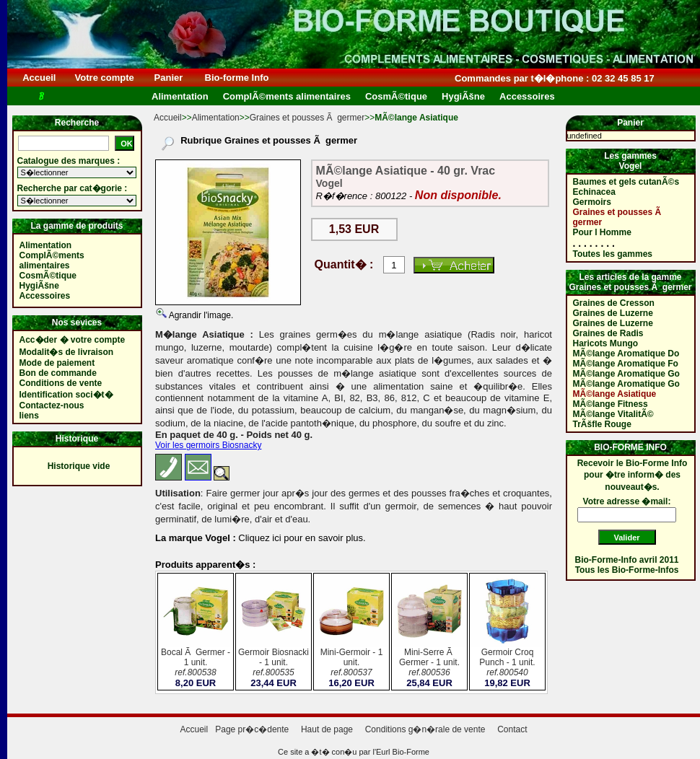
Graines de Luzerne (613, 313)
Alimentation (216, 118)
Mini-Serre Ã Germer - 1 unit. (429, 664)
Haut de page (327, 729)
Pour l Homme (602, 232)
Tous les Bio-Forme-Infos (627, 570)
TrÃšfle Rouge (602, 424)
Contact (512, 729)
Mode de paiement (57, 363)
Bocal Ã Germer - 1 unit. (196, 664)
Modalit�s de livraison (67, 352)
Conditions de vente (61, 383)
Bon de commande (58, 373)
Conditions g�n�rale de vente (425, 729)
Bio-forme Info (237, 78)
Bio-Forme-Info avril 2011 (627, 560)
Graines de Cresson (614, 303)
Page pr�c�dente (252, 729)
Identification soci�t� (66, 395)
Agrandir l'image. (200, 315)
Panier (169, 78)
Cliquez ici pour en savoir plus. (301, 538)
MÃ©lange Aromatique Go (626, 374)
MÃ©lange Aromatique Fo (626, 364)
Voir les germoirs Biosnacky (208, 445)
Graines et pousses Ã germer (307, 118)
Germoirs (592, 202)
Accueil (39, 78)
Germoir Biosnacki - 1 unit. (274, 664)
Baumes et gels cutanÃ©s (626, 182)
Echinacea (594, 192)
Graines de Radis (608, 333)
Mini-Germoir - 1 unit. (351, 664)
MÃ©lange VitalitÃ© (613, 414)
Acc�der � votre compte (73, 340)
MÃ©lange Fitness (611, 404)
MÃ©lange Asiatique (615, 394)
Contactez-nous (52, 405)
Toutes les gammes (613, 254)
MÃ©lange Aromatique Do (626, 354)
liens (29, 416)
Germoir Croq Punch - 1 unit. (507, 664)
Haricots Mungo (606, 343)
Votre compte (104, 78)
